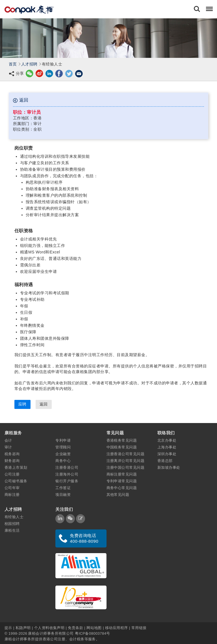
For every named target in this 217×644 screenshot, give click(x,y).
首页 (13, 64)
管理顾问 (63, 447)
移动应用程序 (117, 628)
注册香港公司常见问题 (126, 454)
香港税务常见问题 (122, 440)
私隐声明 (23, 628)
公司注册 (12, 474)
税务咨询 (12, 454)
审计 (8, 447)
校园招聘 (12, 524)
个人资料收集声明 (49, 628)
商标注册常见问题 (122, 474)
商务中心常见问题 (122, 488)
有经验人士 (14, 517)
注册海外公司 (67, 474)
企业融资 (63, 454)
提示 (9, 628)
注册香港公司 (67, 467)
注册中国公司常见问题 (126, 467)
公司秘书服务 (16, 481)
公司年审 (12, 488)
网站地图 (94, 628)
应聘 (22, 404)
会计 (8, 440)
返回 (21, 100)
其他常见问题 (118, 495)
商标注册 (12, 495)
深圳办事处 (167, 454)
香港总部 (165, 461)
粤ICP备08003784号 (93, 633)
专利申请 (63, 440)
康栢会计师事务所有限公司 (51, 633)
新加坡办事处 (169, 467)
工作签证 (63, 488)
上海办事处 (167, 447)
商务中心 (63, 461)
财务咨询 (12, 461)
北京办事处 (167, 440)
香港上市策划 (16, 467)
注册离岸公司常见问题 (126, 461)
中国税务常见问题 (122, 447)
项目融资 (63, 495)
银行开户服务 (67, 481)
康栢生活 (12, 530)
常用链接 (139, 628)
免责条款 (75, 628)
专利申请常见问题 (122, 481)
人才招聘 (29, 64)
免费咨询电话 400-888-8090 (84, 538)
